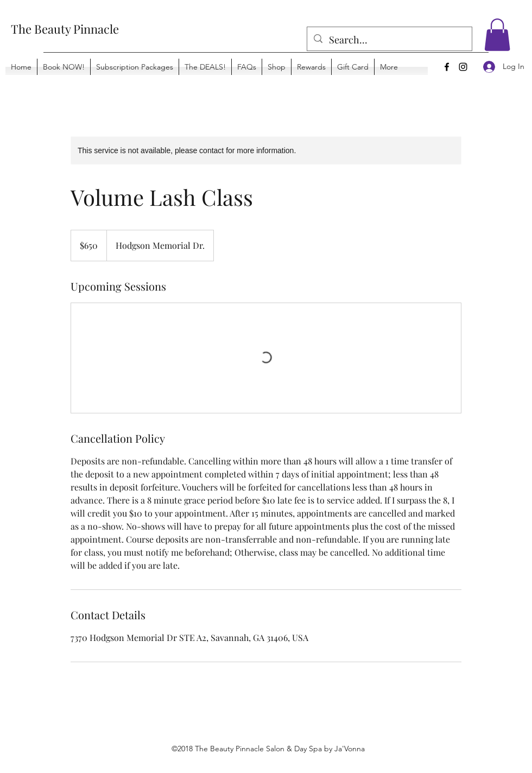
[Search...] (389, 40)
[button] (497, 35)
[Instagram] (463, 67)
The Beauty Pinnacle (65, 29)
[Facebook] (447, 67)
